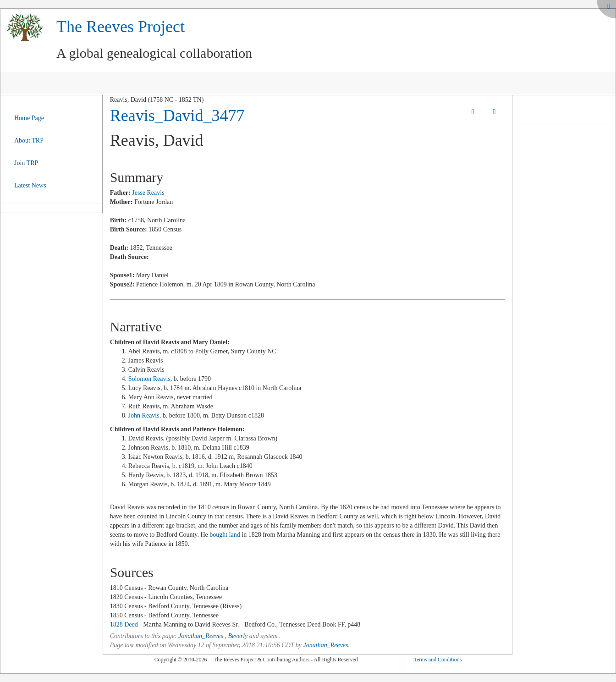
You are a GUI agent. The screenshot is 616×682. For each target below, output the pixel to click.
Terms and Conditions (437, 660)
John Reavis (144, 415)
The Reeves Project (121, 27)
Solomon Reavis (149, 379)
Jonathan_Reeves (201, 636)
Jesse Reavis (148, 193)
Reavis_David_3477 (177, 115)
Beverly (238, 636)
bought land (225, 535)
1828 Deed (124, 624)
